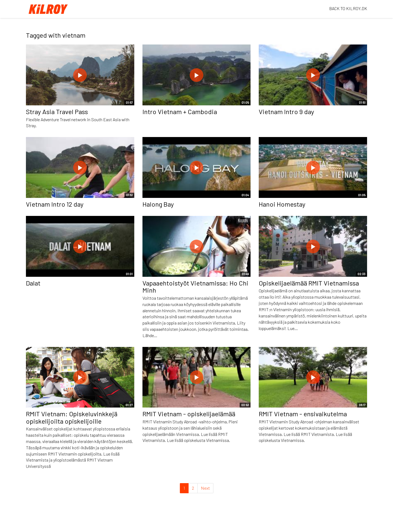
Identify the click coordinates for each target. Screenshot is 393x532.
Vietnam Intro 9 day (286, 112)
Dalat (33, 283)
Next (205, 488)
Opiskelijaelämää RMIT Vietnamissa (309, 283)
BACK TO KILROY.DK (348, 8)
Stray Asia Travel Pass (57, 112)
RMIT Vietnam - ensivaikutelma (303, 414)
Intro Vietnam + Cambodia (180, 112)
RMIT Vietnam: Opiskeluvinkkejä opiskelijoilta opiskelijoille (72, 417)
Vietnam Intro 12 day (55, 204)
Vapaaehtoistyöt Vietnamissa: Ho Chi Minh (195, 286)
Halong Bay (158, 204)
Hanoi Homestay (282, 204)
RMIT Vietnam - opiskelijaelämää (189, 414)
